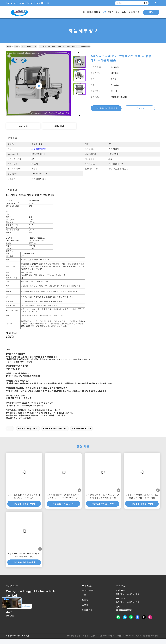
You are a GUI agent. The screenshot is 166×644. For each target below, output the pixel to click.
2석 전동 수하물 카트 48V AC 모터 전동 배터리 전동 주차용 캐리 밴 (103, 496)
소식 (117, 12)
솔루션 (124, 12)
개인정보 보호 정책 (13, 636)
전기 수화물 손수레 (29, 46)
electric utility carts (27, 428)
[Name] (146, 3)
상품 (104, 12)
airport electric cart (81, 428)
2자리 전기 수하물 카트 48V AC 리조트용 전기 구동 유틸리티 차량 (142, 496)
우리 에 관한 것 (94, 12)
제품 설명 (59, 126)
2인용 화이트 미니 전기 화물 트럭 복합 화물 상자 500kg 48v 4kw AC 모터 (63, 496)
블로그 (85, 600)
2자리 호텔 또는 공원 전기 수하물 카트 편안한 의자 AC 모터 (24, 496)
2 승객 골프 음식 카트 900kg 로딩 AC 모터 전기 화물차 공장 (24, 555)
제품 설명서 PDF (39, 149)
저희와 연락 (134, 12)
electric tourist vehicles (55, 428)
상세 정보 (23, 126)
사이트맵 (25, 636)
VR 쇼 (111, 12)
